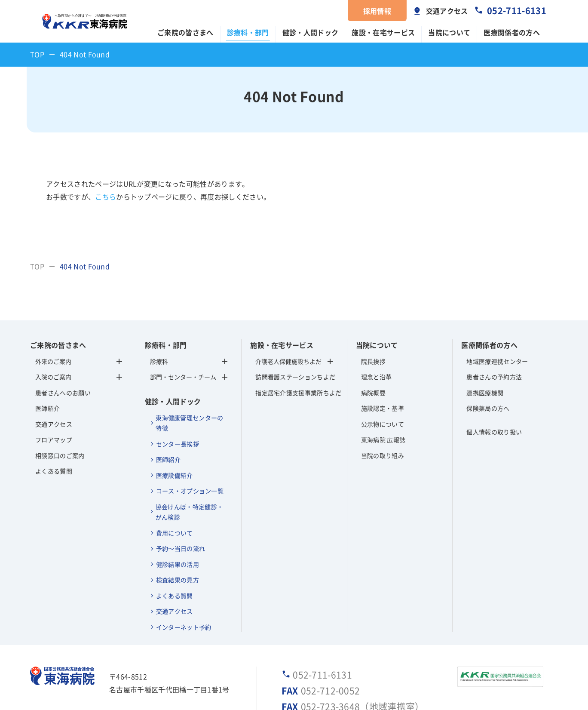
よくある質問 (54, 471)
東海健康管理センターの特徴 (190, 423)
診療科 (189, 361)
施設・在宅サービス (383, 32)
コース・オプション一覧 (190, 491)
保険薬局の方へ (488, 408)
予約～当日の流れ (181, 548)
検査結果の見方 (178, 580)
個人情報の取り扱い (494, 432)
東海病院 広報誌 (383, 440)
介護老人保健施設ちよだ (288, 361)
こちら (106, 197)
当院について (449, 32)
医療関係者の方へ (512, 32)
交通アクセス (447, 11)
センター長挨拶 (178, 444)
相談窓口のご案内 (60, 455)
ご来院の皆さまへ (185, 32)
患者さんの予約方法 (494, 377)
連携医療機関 (485, 393)
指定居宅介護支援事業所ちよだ (294, 393)
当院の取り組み (383, 455)
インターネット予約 (184, 627)
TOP (37, 54)
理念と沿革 (377, 377)
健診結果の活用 (178, 564)
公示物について (383, 424)
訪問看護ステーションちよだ (294, 377)
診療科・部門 (248, 32)
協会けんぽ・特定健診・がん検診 (190, 512)
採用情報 (377, 11)
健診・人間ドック (311, 32)
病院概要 (373, 393)
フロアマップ (54, 440)
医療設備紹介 (175, 475)
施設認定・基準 (383, 408)
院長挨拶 (373, 361)
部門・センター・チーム (189, 377)
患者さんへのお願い (63, 393)
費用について (175, 533)
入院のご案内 (53, 377)
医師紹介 (47, 408)
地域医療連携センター (497, 361)
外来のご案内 (53, 361)
